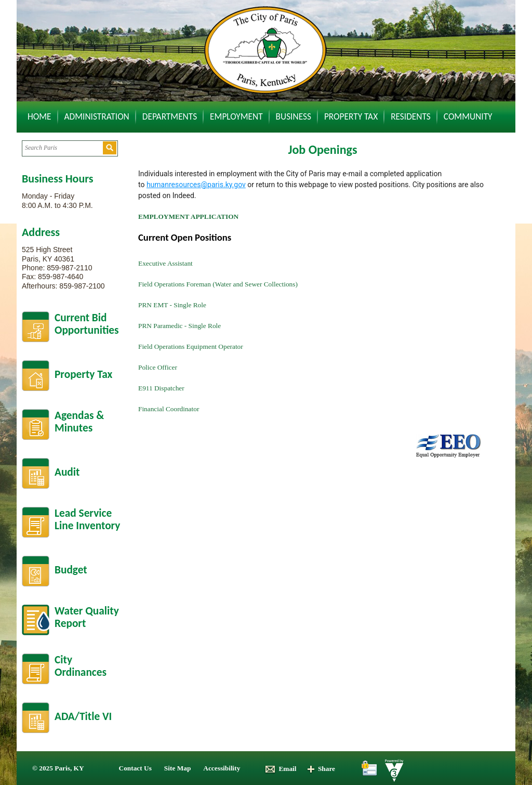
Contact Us (135, 768)
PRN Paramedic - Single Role (179, 326)
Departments (170, 116)
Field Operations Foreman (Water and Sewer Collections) (218, 284)
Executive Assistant (165, 263)
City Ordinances (81, 666)
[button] (110, 148)
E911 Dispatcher (161, 388)
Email (280, 769)
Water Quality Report (87, 617)
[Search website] (62, 148)
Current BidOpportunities (87, 324)
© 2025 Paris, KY (58, 768)
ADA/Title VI (83, 716)
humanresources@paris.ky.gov (196, 185)
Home (39, 116)
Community (468, 116)
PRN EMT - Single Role (172, 305)
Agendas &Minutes (79, 422)
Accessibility (222, 768)
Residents (411, 116)
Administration (97, 116)
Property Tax (351, 116)
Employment (236, 116)
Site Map (177, 768)
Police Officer (158, 367)
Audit (67, 472)
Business (294, 116)
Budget (71, 570)
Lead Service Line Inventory (87, 520)
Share (321, 769)
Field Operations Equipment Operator (191, 346)
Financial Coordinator (169, 409)
